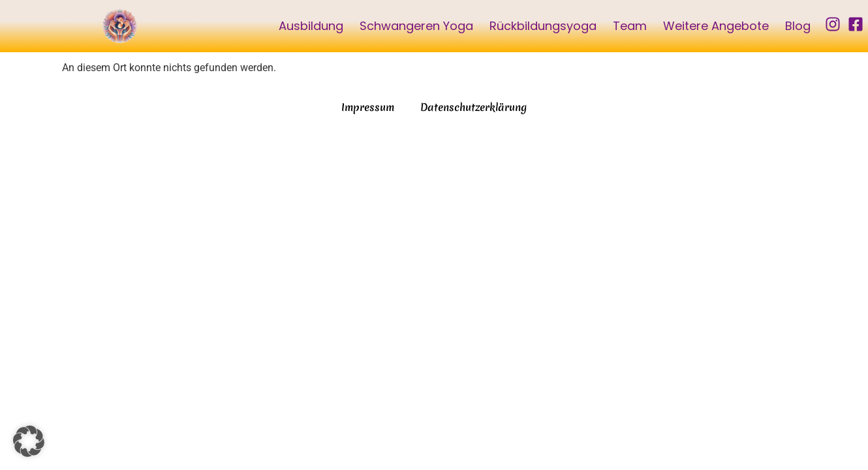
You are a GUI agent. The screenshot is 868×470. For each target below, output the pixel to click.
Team (630, 26)
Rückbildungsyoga (543, 26)
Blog (798, 26)
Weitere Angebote (716, 26)
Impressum (368, 107)
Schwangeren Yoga (416, 26)
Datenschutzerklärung (473, 107)
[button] (29, 441)
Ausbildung (311, 26)
